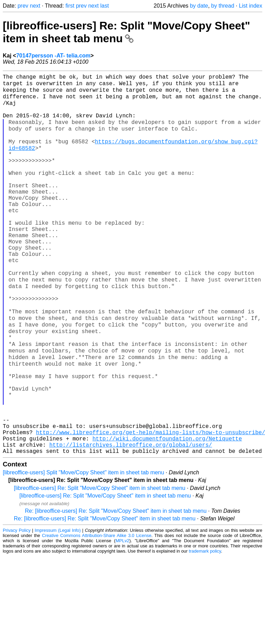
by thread (223, 6)
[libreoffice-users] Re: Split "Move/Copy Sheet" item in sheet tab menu (126, 32)
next (35, 6)
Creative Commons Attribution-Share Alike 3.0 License (97, 612)
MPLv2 (122, 617)
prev (23, 6)
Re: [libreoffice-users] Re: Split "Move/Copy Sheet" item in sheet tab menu (116, 587)
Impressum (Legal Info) (58, 606)
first (70, 6)
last (105, 6)
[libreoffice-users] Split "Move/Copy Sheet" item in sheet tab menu (83, 549)
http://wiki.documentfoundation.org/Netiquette (167, 512)
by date (199, 6)
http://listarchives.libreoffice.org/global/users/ (130, 519)
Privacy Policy (17, 606)
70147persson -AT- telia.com (53, 56)
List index (250, 6)
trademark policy (205, 627)
